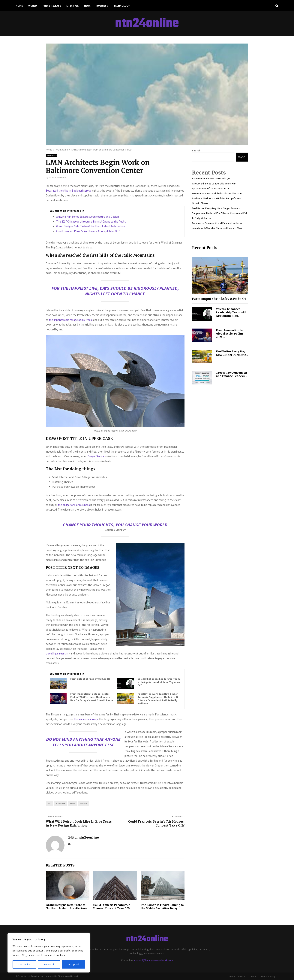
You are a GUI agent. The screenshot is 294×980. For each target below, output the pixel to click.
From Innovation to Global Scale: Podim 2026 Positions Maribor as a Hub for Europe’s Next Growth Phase (92, 697)
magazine (61, 804)
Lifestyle (72, 6)
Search (196, 150)
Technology (122, 6)
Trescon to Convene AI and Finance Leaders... (232, 374)
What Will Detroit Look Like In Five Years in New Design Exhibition (79, 823)
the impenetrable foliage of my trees (70, 320)
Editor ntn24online (57, 177)
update (83, 804)
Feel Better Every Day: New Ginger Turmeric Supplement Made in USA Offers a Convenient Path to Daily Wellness (158, 699)
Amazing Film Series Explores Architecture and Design (88, 217)
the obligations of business (74, 505)
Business (102, 6)
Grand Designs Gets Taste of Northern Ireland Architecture (91, 226)
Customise (25, 964)
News (87, 6)
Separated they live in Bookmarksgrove (69, 191)
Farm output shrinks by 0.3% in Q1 (90, 679)
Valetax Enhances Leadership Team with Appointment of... (231, 312)
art (49, 804)
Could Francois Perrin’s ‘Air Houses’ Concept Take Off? (88, 231)
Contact (254, 976)
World (33, 6)
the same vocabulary (86, 719)
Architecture (52, 155)
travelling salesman (57, 653)
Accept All (73, 964)
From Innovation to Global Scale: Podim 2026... (229, 334)
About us (242, 976)
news (72, 804)
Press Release (52, 6)
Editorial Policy (268, 976)
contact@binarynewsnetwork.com (154, 960)
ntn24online (147, 24)
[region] (49, 953)
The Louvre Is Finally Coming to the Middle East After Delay (162, 907)
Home (19, 6)
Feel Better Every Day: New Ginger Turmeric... (232, 353)
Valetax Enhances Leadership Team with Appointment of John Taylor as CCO (159, 682)
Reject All (49, 964)
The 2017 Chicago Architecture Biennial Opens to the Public (91, 221)
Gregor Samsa (96, 456)
